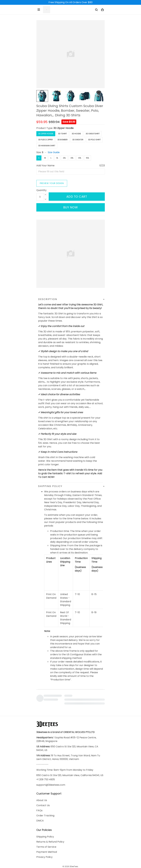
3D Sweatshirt (93, 134)
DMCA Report (63, 854)
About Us (42, 783)
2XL (64, 158)
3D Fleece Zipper (45, 140)
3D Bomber (63, 140)
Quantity (41, 179)
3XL (72, 158)
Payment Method (47, 835)
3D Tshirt (63, 134)
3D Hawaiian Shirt (47, 146)
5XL (88, 158)
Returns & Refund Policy (50, 825)
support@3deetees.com (51, 768)
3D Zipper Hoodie (64, 128)
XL (57, 158)
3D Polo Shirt (94, 140)
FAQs (39, 793)
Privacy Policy (44, 840)
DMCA (40, 804)
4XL (80, 158)
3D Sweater (78, 140)
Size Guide (54, 152)
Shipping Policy (45, 820)
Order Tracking (45, 798)
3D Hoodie (76, 134)
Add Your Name (45, 166)
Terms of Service (46, 830)
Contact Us (43, 788)
